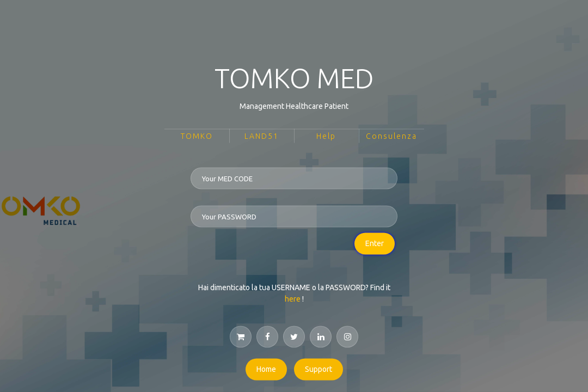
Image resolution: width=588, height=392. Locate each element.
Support (318, 369)
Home (266, 369)
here (293, 299)
